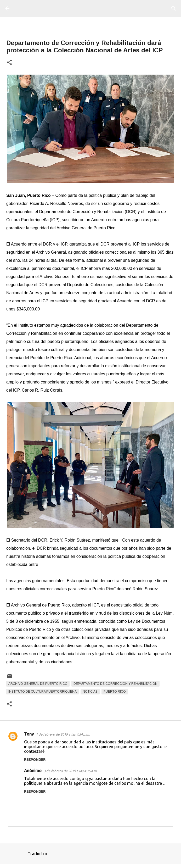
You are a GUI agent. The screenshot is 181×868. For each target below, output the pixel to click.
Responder (35, 760)
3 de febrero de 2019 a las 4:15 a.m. (70, 771)
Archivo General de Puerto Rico (38, 684)
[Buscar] (174, 8)
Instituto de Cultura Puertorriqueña (43, 692)
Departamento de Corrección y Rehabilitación (115, 684)
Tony (29, 734)
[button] (9, 63)
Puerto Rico (115, 692)
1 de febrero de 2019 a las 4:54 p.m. (63, 734)
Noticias (90, 692)
